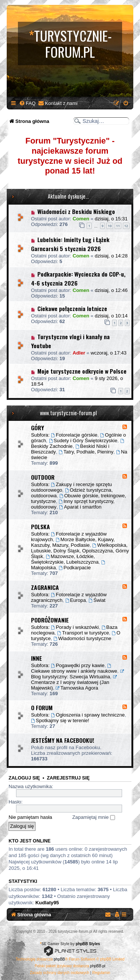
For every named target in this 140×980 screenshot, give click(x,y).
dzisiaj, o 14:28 (111, 256)
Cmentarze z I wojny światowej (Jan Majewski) (74, 683)
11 (118, 226)
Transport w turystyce (83, 633)
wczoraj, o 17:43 (109, 353)
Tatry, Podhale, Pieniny (86, 452)
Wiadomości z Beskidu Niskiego (76, 211)
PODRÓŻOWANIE (50, 620)
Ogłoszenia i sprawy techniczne (88, 715)
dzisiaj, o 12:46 (111, 290)
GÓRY (38, 428)
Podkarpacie (75, 568)
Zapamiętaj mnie (94, 817)
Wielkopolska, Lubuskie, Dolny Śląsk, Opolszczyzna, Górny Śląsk (80, 551)
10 (110, 226)
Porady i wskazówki (75, 627)
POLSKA (41, 527)
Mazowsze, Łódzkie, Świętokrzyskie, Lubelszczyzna (65, 559)
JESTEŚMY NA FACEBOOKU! (63, 740)
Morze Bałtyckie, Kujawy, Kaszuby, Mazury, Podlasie (73, 542)
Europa (76, 600)
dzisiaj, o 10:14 (111, 316)
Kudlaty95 (47, 903)
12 (126, 226)
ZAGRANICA (45, 587)
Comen (81, 219)
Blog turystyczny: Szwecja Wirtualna (78, 674)
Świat (97, 600)
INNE (36, 658)
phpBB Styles (88, 944)
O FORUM (42, 708)
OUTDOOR (43, 477)
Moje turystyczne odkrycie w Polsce (82, 371)
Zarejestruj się (68, 778)
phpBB (59, 959)
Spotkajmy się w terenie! (60, 720)
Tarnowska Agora (77, 688)
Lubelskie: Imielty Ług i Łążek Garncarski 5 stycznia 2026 (70, 244)
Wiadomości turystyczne (82, 638)
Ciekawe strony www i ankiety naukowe (74, 669)
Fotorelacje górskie (74, 435)
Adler (79, 353)
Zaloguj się (24, 778)
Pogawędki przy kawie (78, 665)
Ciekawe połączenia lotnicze (72, 308)
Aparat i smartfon (80, 507)
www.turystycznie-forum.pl (68, 413)
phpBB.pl (98, 966)
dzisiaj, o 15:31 (111, 219)
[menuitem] (27, 103)
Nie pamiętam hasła (30, 817)
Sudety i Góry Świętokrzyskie (83, 441)
